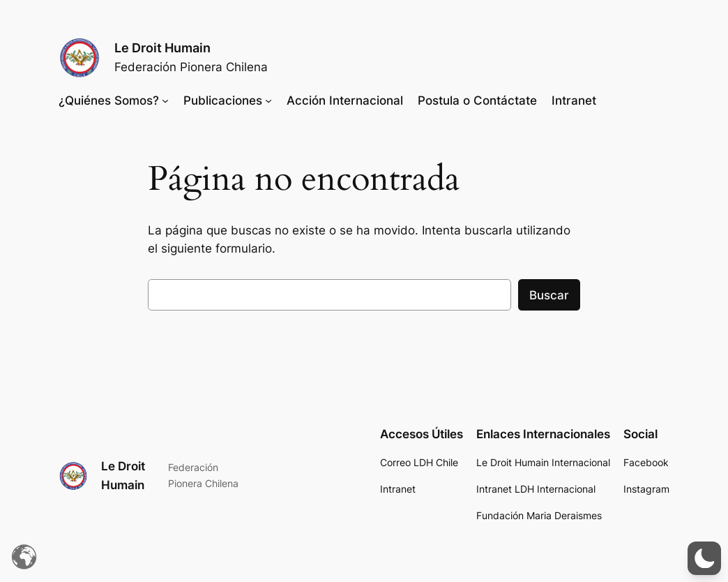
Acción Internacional (345, 100)
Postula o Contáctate (477, 100)
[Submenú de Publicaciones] (268, 100)
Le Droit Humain (162, 48)
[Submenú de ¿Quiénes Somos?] (165, 100)
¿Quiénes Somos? (109, 100)
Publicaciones (223, 100)
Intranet (574, 100)
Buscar (549, 295)
